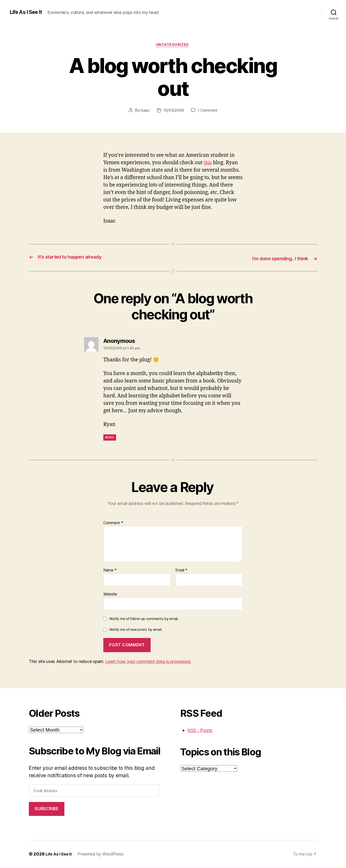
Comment (113, 523)
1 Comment (208, 111)
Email (181, 571)
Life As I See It (28, 12)
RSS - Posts (201, 731)
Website (110, 594)
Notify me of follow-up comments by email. (144, 619)
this (208, 163)
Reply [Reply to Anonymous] (110, 438)
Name (110, 571)
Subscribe (46, 809)
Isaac (144, 111)
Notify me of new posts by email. (136, 630)
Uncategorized (173, 45)
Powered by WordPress (103, 854)
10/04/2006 (173, 111)
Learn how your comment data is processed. (148, 662)
